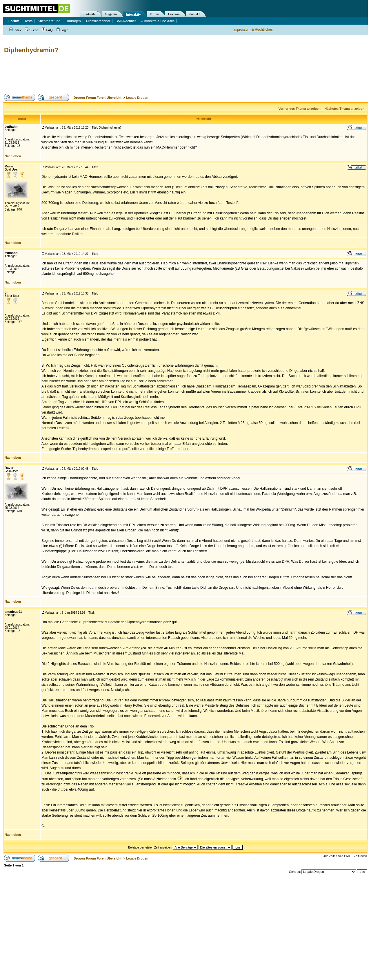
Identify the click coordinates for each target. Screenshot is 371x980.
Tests (28, 21)
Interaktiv (133, 14)
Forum (154, 14)
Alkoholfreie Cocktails (158, 21)
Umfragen (73, 21)
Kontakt (194, 14)
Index (15, 30)
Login (62, 30)
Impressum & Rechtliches (253, 30)
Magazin (111, 14)
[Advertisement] (108, 74)
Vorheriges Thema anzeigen (300, 109)
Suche (32, 30)
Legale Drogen (137, 98)
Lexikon (174, 14)
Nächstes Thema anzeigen (344, 109)
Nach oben (13, 156)
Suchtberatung (49, 21)
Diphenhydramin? (31, 50)
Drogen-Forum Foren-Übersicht (97, 98)
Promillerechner (98, 21)
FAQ (47, 30)
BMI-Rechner (126, 21)
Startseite (89, 14)
